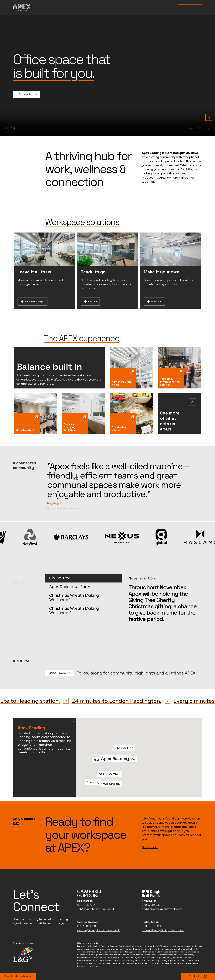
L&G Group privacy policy (90, 964)
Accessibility (136, 964)
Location (169, 8)
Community (130, 8)
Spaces (110, 8)
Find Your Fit (190, 8)
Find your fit (150, 838)
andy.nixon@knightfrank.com (162, 900)
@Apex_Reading (59, 663)
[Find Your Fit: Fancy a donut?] (26, 94)
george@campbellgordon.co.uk (99, 921)
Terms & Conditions (116, 964)
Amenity (150, 8)
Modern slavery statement (159, 964)
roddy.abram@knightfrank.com (163, 921)
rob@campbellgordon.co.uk (96, 900)
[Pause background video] (209, 117)
